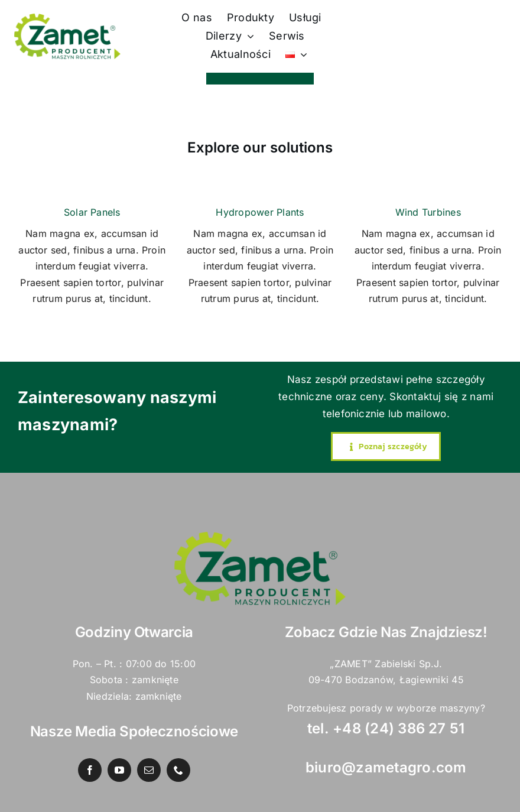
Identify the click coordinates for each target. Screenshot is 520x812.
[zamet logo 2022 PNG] (67, 18)
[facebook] (90, 770)
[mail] (149, 770)
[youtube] (119, 770)
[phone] (178, 770)
